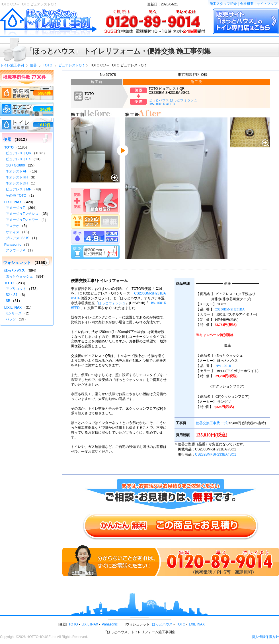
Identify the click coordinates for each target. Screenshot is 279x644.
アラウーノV (15, 250)
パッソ (11, 319)
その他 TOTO (16, 196)
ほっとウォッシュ (112, 303)
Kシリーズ (14, 313)
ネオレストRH (17, 177)
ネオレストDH (17, 183)
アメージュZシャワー (22, 220)
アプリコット (16, 289)
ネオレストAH (17, 171)
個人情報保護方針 (265, 637)
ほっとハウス (15, 271)
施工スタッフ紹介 (223, 4)
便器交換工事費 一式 (212, 423)
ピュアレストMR (19, 189)
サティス (13, 232)
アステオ (13, 226)
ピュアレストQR (19, 153)
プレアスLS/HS (18, 238)
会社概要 (247, 4)
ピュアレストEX (18, 159)
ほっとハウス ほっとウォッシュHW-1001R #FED (173, 102)
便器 (7, 139)
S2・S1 (12, 295)
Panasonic (13, 245)
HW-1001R (223, 366)
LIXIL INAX (13, 202)
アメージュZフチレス (22, 214)
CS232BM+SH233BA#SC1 (216, 454)
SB (8, 301)
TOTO (9, 147)
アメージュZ (15, 208)
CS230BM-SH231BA (230, 309)
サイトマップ (267, 4)
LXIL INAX (197, 624)
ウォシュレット (17, 263)
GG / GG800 (15, 165)
